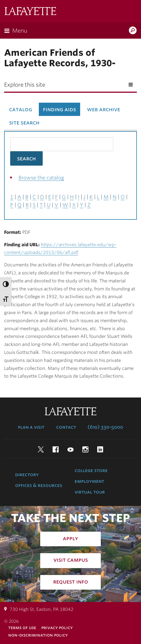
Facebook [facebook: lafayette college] (56, 449)
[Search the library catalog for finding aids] (62, 144)
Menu (20, 31)
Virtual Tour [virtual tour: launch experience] (90, 492)
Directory (27, 475)
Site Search (24, 123)
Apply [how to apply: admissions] (70, 538)
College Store (91, 470)
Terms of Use (22, 628)
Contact (66, 427)
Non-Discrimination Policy (38, 635)
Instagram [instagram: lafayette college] (85, 449)
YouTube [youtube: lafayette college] (70, 449)
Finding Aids (59, 109)
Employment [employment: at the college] (89, 481)
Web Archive (104, 109)
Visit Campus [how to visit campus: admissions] (71, 560)
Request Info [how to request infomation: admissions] (71, 582)
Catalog (21, 109)
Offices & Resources (39, 485)
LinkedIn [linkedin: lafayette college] (100, 449)
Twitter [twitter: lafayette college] (41, 449)
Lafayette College (30, 12)
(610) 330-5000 (105, 427)
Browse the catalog (41, 178)
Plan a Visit (31, 427)
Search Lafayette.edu (133, 31)
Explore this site (25, 85)
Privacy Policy (57, 628)
